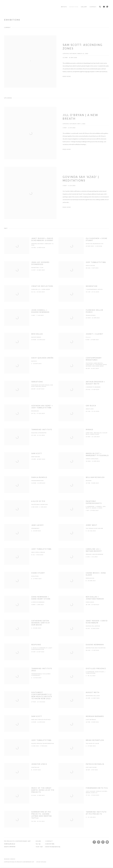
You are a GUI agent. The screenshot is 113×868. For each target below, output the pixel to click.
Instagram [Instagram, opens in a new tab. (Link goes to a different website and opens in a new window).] (99, 842)
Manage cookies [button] (10, 859)
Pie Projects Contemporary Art (16, 7)
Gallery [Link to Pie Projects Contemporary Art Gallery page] (84, 7)
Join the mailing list (104, 7)
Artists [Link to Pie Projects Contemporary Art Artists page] (64, 7)
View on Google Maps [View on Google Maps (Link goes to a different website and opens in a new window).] (103, 842)
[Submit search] (100, 6)
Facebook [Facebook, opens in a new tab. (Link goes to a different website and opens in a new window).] (94, 842)
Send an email (107, 7)
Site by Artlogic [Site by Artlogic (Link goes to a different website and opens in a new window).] (41, 862)
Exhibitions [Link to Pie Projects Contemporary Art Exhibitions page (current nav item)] (74, 7)
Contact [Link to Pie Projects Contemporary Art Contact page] (93, 7)
